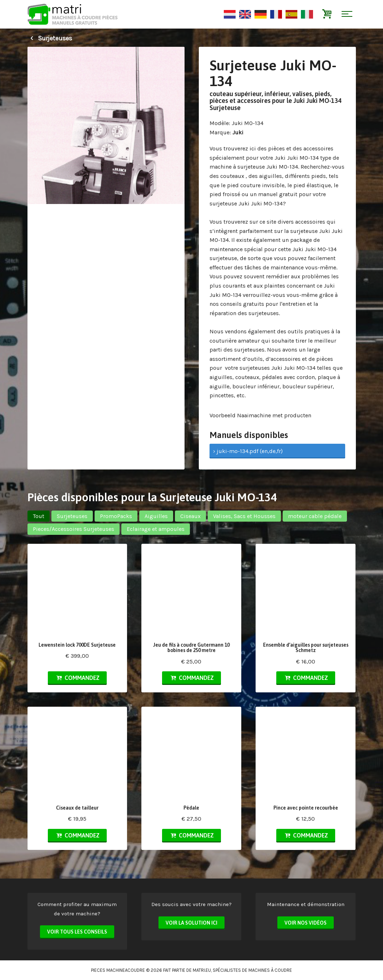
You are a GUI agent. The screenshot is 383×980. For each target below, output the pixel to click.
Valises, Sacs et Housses (244, 516)
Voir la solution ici (191, 923)
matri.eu (202, 970)
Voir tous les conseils (77, 932)
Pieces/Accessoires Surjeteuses (74, 529)
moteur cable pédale (315, 516)
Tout (39, 516)
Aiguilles (156, 516)
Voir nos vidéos (306, 923)
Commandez (77, 678)
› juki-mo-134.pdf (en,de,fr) (248, 451)
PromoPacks (116, 516)
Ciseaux (190, 516)
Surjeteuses (50, 38)
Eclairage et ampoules (156, 529)
